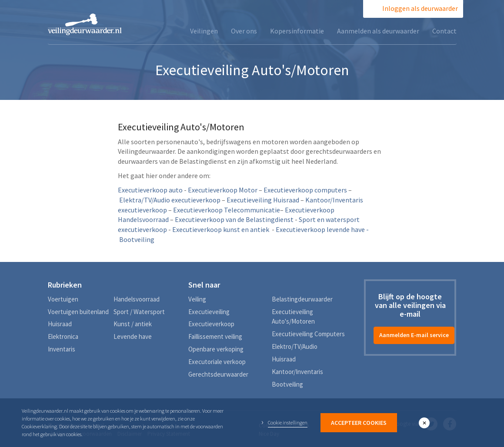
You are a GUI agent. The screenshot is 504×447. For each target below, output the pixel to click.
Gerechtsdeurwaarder (218, 374)
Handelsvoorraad (137, 299)
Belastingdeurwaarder (302, 299)
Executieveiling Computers (308, 334)
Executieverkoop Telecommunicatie (227, 210)
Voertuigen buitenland (78, 312)
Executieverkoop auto (150, 190)
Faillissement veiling (215, 336)
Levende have (133, 336)
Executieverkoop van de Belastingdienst (234, 219)
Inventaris (62, 349)
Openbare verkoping (216, 349)
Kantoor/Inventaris (297, 372)
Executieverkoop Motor (223, 190)
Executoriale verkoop (217, 362)
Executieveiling (209, 312)
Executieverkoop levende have (320, 229)
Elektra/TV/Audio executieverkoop (170, 200)
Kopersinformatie (297, 31)
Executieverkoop (211, 324)
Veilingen (204, 31)
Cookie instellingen (288, 422)
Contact (444, 31)
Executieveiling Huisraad (263, 200)
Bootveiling (287, 384)
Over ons (244, 31)
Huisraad (60, 324)
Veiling (197, 299)
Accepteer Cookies (359, 423)
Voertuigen (63, 299)
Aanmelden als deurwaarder (378, 31)
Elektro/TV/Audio (295, 346)
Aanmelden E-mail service (414, 335)
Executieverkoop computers (305, 190)
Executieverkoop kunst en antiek (221, 229)
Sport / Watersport (139, 312)
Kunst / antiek (133, 324)
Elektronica (63, 336)
